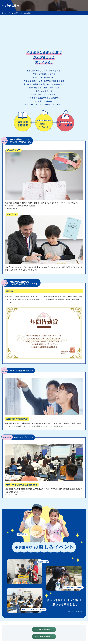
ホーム (4, 13)
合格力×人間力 (13, 13)
